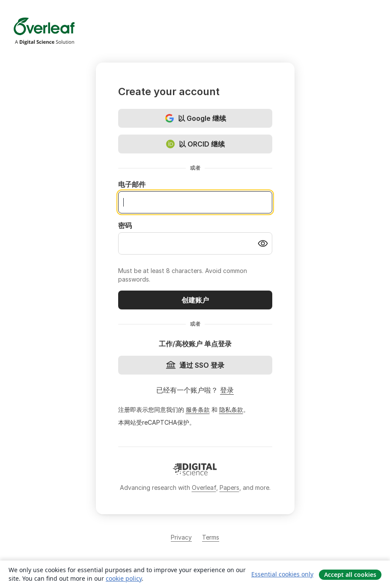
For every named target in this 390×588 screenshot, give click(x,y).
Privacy (181, 537)
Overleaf (204, 487)
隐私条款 (231, 409)
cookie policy (124, 578)
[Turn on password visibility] (263, 243)
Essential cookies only (282, 574)
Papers (229, 487)
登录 (227, 390)
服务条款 (198, 409)
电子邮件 (132, 184)
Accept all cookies (350, 574)
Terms (211, 537)
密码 (125, 225)
